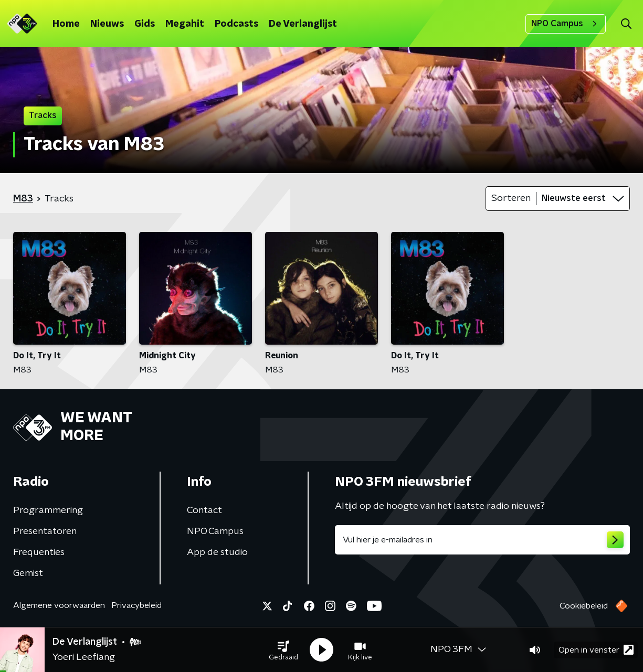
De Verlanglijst (303, 24)
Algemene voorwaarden (59, 605)
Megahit (185, 24)
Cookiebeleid (584, 606)
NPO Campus (566, 24)
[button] (283, 650)
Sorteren (511, 198)
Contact (204, 510)
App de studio (217, 552)
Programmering (48, 510)
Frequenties (39, 552)
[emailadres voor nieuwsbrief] (483, 540)
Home (66, 24)
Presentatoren (45, 531)
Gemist (28, 573)
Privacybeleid (136, 605)
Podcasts (236, 24)
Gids (145, 24)
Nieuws (107, 24)
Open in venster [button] (596, 650)
